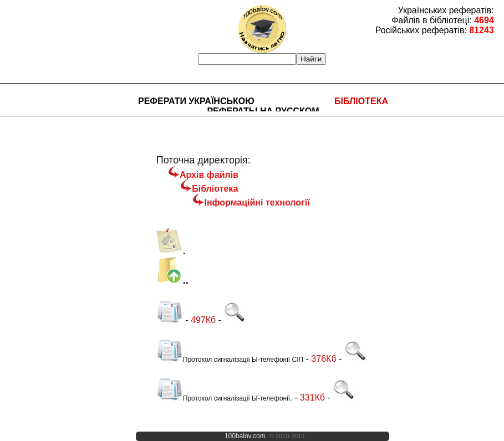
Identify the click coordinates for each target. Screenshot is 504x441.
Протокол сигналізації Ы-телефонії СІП (230, 360)
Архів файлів (209, 175)
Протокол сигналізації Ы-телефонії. (224, 398)
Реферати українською (196, 101)
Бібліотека (361, 101)
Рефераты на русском (263, 111)
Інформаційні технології (257, 202)
